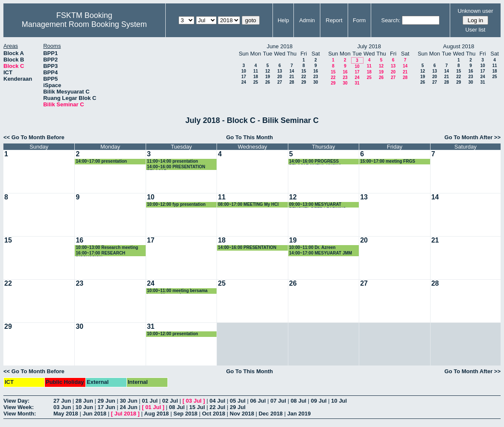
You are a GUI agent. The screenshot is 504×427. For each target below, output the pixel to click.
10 (244, 71)
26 (268, 82)
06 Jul (258, 401)
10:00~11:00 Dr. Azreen (312, 247)
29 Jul (238, 407)
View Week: (19, 407)
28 (292, 82)
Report (334, 20)
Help (283, 20)
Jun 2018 (94, 414)
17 (244, 77)
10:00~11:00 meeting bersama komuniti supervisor (177, 291)
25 (256, 82)
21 (292, 77)
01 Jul (150, 401)
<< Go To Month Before (34, 137)
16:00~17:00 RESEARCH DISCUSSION (100, 253)
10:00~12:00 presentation (173, 334)
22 (303, 77)
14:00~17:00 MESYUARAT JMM (321, 253)
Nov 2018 (242, 414)
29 (303, 82)
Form (359, 20)
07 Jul (278, 401)
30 (315, 82)
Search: (391, 20)
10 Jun (84, 407)
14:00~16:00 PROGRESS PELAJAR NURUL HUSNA (315, 162)
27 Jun (62, 401)
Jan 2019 (299, 414)
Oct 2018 (214, 414)
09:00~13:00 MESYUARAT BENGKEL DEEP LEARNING (318, 205)
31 (357, 83)
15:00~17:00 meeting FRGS (388, 161)
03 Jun (62, 407)
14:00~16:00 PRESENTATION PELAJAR (176, 167)
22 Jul (218, 407)
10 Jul (339, 401)
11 (256, 71)
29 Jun (107, 401)
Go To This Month (249, 137)
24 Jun (128, 407)
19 (268, 77)
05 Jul (238, 401)
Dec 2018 (270, 414)
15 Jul (197, 407)
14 (292, 71)
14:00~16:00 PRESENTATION (247, 247)
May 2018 (66, 414)
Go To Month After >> (473, 137)
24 (244, 82)
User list (475, 30)
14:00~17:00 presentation (101, 161)
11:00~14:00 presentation (173, 161)
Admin (307, 20)
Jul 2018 (125, 414)
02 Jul (170, 401)
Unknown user (475, 11)
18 (256, 77)
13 (280, 71)
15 (303, 71)
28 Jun (84, 401)
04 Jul (218, 401)
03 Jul (194, 401)
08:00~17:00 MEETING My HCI (248, 204)
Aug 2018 (157, 414)
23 (315, 77)
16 (315, 71)
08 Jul (298, 401)
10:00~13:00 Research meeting (107, 247)
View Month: (20, 414)
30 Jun (128, 401)
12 (268, 71)
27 (280, 82)
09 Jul (319, 401)
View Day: (16, 401)
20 (280, 77)
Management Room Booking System (84, 24)
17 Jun (107, 407)
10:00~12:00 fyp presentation (176, 204)
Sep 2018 (185, 414)
